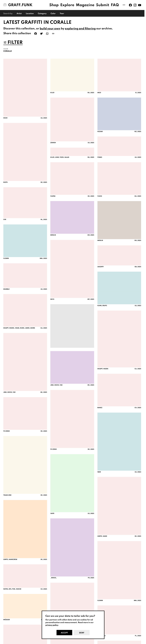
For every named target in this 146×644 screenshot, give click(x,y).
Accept (64, 633)
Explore (67, 5)
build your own (50, 29)
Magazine (85, 5)
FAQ (115, 5)
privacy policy (52, 625)
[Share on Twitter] (41, 34)
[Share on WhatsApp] (47, 34)
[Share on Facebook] (36, 34)
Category (42, 14)
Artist (19, 14)
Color (53, 14)
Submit (103, 5)
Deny (82, 633)
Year (62, 14)
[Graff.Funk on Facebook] (130, 5)
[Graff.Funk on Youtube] (140, 5)
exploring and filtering (80, 29)
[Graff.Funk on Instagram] (135, 5)
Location (30, 14)
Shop (54, 5)
